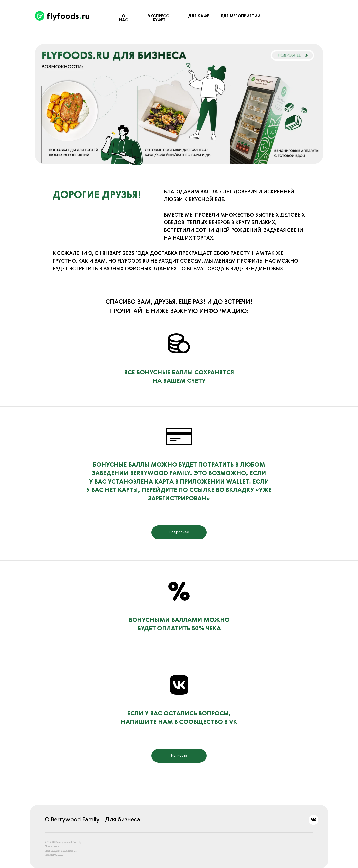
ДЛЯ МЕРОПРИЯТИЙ (240, 16)
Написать (179, 756)
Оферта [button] (51, 855)
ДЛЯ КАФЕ (199, 16)
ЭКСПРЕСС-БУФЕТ (159, 18)
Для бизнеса (123, 820)
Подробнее (179, 532)
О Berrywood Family (72, 820)
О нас (124, 18)
